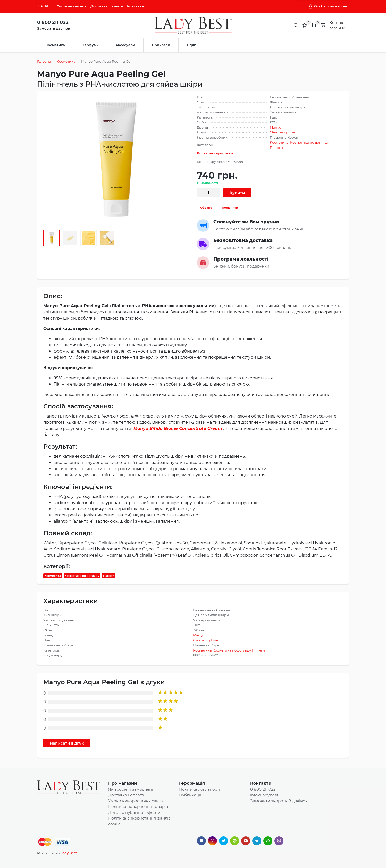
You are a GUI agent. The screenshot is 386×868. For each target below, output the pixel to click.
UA (41, 6)
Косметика (55, 45)
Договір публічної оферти (134, 812)
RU (47, 6)
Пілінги (276, 147)
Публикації (190, 795)
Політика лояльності (199, 789)
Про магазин (123, 783)
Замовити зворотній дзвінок (279, 801)
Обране (206, 208)
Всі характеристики (215, 153)
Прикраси (161, 45)
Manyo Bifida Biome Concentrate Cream (178, 428)
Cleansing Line (282, 132)
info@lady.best (264, 795)
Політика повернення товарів (138, 807)
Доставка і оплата (107, 6)
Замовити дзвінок (54, 28)
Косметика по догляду (309, 142)
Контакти (135, 6)
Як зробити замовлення (132, 789)
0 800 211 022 (53, 22)
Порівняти (230, 208)
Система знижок (72, 6)
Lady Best (69, 853)
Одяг (191, 45)
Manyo (275, 127)
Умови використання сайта (136, 801)
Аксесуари (125, 45)
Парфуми (90, 45)
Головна (44, 61)
